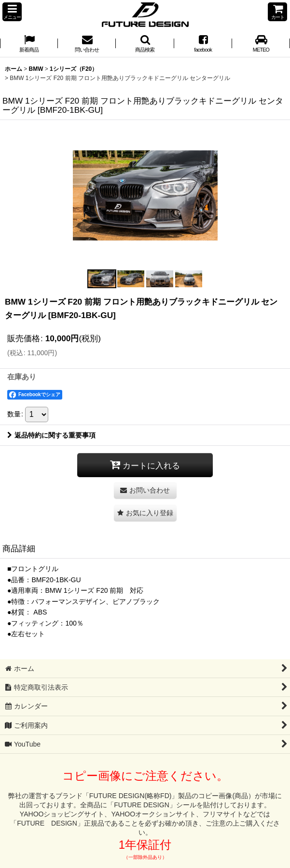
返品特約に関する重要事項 (51, 435)
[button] (12, 12)
